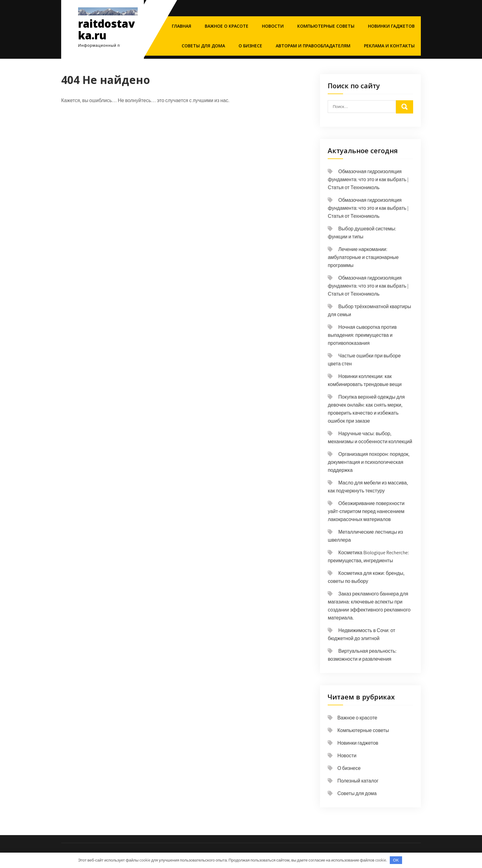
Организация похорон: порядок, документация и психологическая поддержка (369, 462)
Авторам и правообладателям (313, 46)
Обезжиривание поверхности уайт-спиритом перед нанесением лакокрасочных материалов (366, 511)
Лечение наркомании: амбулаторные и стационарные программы (363, 257)
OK (396, 860)
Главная (182, 26)
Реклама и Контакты (389, 46)
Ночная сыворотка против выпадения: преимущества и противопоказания (362, 335)
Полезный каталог (358, 781)
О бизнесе (250, 46)
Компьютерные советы (326, 26)
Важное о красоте (227, 26)
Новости (273, 26)
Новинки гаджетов (391, 26)
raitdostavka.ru (106, 30)
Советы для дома (203, 46)
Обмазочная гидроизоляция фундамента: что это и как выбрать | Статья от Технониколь (368, 179)
